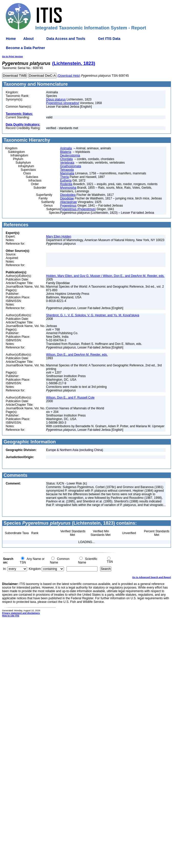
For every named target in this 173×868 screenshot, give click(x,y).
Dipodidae (67, 198)
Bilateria (66, 152)
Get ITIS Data (109, 39)
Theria (64, 177)
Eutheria (66, 181)
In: (5, 569)
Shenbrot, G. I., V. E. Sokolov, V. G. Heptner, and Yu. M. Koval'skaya (93, 315)
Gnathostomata (71, 166)
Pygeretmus (68, 206)
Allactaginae (68, 202)
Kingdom (35, 569)
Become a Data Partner (25, 48)
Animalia (66, 148)
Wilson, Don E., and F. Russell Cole (70, 398)
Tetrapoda (67, 170)
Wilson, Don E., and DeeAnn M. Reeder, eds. (77, 355)
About (28, 39)
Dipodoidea (68, 195)
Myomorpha (68, 188)
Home (11, 39)
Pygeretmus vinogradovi (63, 103)
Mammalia (67, 173)
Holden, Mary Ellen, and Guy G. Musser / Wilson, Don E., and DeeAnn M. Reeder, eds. (105, 276)
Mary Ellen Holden (59, 236)
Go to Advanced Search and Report (152, 577)
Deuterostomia (70, 155)
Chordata (66, 159)
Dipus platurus (56, 99)
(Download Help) (69, 76)
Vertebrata (67, 163)
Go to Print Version (13, 57)
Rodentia (66, 184)
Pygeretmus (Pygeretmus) (78, 209)
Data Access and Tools (66, 39)
